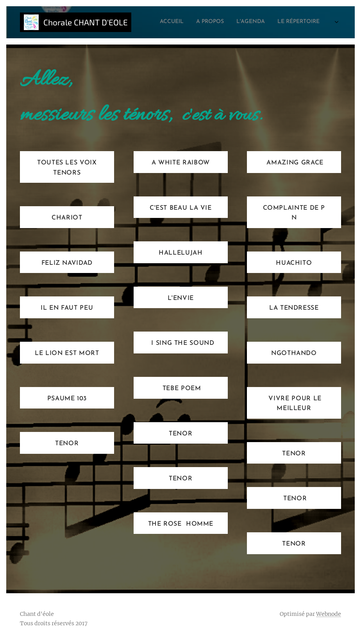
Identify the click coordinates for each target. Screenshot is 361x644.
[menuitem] (247, 22)
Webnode (329, 614)
